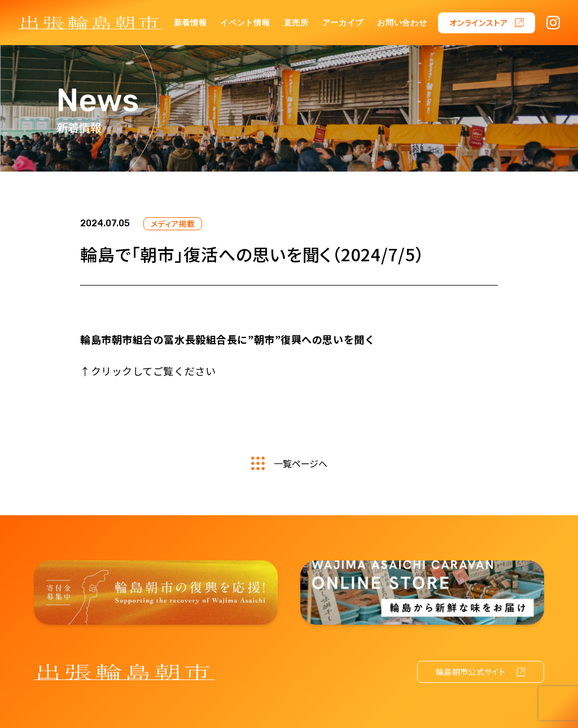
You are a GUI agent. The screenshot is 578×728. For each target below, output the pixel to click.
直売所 (296, 23)
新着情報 (191, 23)
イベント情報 (245, 23)
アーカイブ (343, 23)
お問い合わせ (402, 23)
